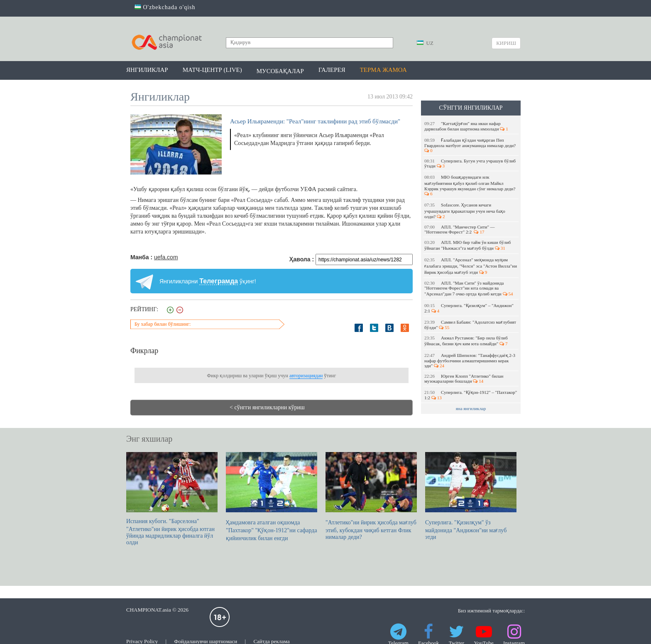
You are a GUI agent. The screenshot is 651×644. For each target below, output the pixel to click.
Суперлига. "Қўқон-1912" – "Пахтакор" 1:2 (471, 395)
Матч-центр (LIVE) (212, 70)
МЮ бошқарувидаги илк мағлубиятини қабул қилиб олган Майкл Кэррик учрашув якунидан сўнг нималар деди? (470, 185)
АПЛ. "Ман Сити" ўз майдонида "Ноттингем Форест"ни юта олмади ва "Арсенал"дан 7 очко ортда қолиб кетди (469, 288)
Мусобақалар (280, 71)
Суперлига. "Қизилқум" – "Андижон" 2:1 (469, 308)
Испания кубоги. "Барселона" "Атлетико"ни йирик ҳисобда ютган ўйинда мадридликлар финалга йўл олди (172, 499)
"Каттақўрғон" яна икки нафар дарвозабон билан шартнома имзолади (466, 126)
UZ (425, 43)
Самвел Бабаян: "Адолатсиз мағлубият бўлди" (470, 325)
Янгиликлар (147, 70)
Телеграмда (219, 281)
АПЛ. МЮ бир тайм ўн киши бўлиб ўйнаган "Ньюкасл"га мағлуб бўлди (467, 245)
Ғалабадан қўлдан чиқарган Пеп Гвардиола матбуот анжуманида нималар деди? (471, 145)
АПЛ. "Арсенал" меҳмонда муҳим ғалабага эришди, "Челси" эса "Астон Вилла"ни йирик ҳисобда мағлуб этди (471, 266)
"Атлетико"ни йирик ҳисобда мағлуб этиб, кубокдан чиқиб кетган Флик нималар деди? (371, 496)
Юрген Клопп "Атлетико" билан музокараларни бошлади (464, 379)
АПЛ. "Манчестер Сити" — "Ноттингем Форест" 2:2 (460, 229)
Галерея (332, 70)
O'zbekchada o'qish (165, 7)
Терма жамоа (383, 70)
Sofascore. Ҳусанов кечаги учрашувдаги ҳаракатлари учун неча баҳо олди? (465, 211)
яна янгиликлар (471, 408)
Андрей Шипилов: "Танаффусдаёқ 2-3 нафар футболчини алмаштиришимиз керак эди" (470, 360)
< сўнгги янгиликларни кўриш (267, 407)
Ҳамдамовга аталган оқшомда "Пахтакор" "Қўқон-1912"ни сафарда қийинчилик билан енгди (272, 497)
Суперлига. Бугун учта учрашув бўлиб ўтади (470, 163)
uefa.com (166, 257)
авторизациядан (306, 376)
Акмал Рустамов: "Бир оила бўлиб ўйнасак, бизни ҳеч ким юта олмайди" (466, 341)
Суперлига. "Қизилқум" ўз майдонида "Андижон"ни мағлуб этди (471, 496)
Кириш (506, 43)
